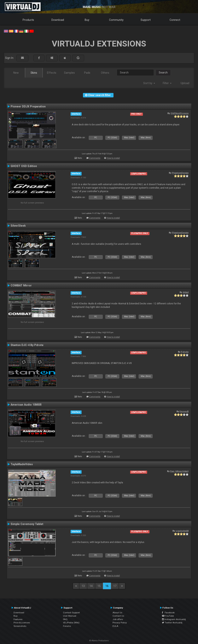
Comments (95, 158)
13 (83, 586)
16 (107, 586)
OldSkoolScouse (180, 113)
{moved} (184, 411)
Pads (87, 73)
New (16, 73)
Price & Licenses (22, 623)
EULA (115, 626)
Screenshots (20, 626)
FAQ (65, 619)
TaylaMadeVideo (22, 464)
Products (28, 20)
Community (116, 20)
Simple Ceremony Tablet (27, 524)
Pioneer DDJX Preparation (28, 106)
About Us (117, 613)
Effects (52, 73)
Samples (69, 73)
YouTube (168, 616)
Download (58, 20)
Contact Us (118, 616)
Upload (185, 83)
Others (105, 73)
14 (91, 586)
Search (163, 73)
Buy (87, 20)
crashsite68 (182, 531)
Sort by (149, 83)
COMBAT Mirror (21, 285)
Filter (167, 83)
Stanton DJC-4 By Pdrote (27, 345)
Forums (67, 626)
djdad (186, 292)
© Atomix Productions (99, 641)
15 (99, 586)
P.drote (185, 352)
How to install (113, 158)
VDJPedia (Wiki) (71, 623)
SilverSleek (18, 226)
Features (18, 619)
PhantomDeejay (180, 173)
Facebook (168, 613)
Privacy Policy (120, 623)
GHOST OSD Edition (24, 166)
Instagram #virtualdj (174, 619)
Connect (175, 20)
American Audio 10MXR (26, 405)
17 (115, 586)
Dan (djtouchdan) (179, 471)
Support (146, 20)
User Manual (70, 616)
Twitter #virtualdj (172, 623)
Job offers (118, 619)
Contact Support (71, 613)
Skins (34, 73)
